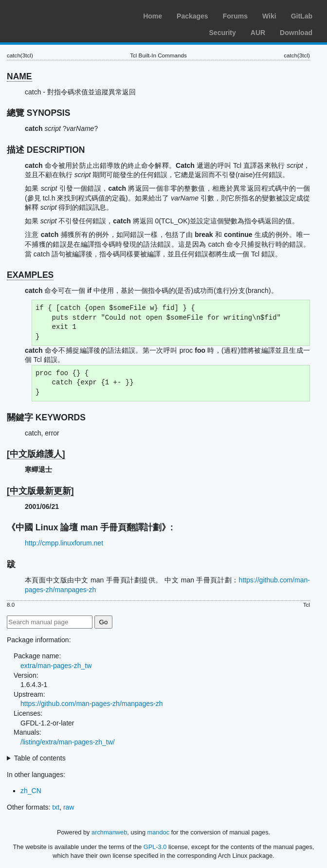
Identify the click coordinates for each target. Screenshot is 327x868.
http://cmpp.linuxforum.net (64, 543)
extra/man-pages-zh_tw (56, 666)
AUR (258, 33)
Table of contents (40, 758)
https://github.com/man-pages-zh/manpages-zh (92, 704)
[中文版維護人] (36, 454)
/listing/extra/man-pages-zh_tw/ (68, 742)
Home (153, 16)
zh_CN (31, 791)
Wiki (269, 16)
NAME (19, 76)
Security (223, 33)
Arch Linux (54, 15)
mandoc (159, 832)
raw (69, 807)
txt (56, 807)
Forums (235, 16)
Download (296, 33)
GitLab (302, 16)
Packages (192, 16)
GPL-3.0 (155, 847)
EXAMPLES (30, 275)
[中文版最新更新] (40, 491)
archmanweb (109, 832)
